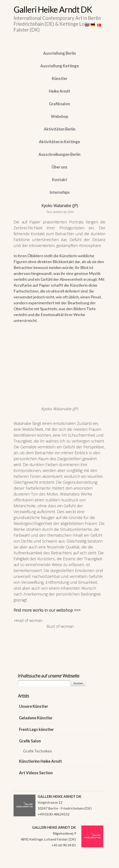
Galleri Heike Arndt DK (53, 9)
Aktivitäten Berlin (60, 129)
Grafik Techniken (38, 751)
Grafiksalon (59, 104)
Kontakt (60, 180)
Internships (60, 192)
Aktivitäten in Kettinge (59, 142)
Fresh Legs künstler (36, 729)
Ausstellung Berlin (59, 53)
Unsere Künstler (34, 706)
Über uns (59, 167)
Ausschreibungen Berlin (59, 154)
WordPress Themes (97, 863)
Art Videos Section (36, 773)
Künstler (60, 78)
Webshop (60, 116)
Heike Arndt (59, 91)
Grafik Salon (30, 741)
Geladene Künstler (36, 718)
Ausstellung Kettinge (59, 66)
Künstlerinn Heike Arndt (40, 761)
